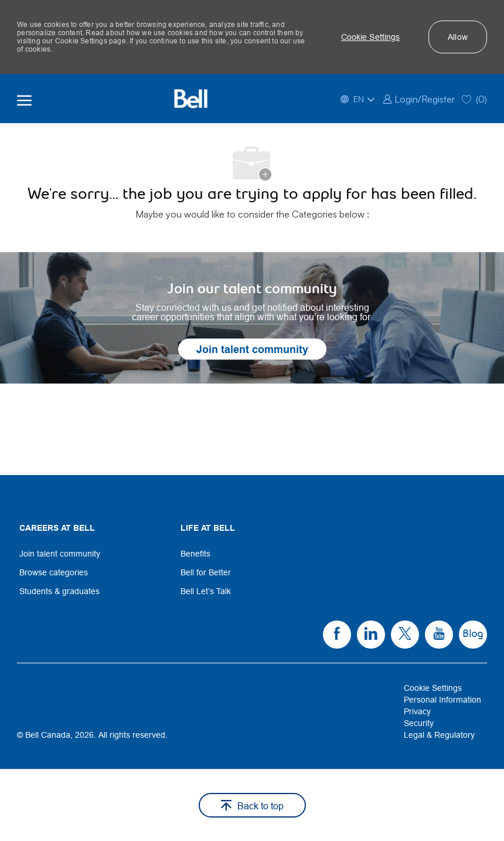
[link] (419, 98)
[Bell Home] (191, 99)
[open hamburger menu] (24, 99)
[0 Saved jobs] (474, 98)
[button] (371, 37)
